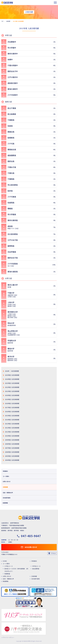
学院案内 (5, 471)
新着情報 (5, 503)
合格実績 (5, 487)
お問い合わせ (7, 481)
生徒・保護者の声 (8, 493)
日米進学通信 (7, 498)
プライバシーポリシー (8, 637)
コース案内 (6, 476)
